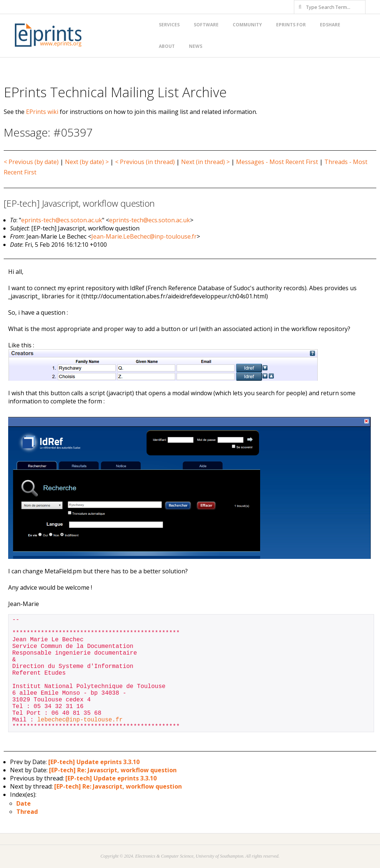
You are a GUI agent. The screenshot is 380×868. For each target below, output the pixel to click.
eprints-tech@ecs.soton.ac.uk (62, 220)
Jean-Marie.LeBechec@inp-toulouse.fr (144, 236)
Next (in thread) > (205, 162)
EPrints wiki (42, 112)
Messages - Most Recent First (277, 162)
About (167, 46)
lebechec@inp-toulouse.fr (80, 720)
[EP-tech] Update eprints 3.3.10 (94, 762)
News (196, 46)
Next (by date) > (87, 162)
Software (206, 25)
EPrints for (291, 25)
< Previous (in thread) (145, 162)
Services (169, 25)
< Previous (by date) (31, 162)
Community (247, 25)
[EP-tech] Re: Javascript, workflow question (113, 770)
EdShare (330, 25)
